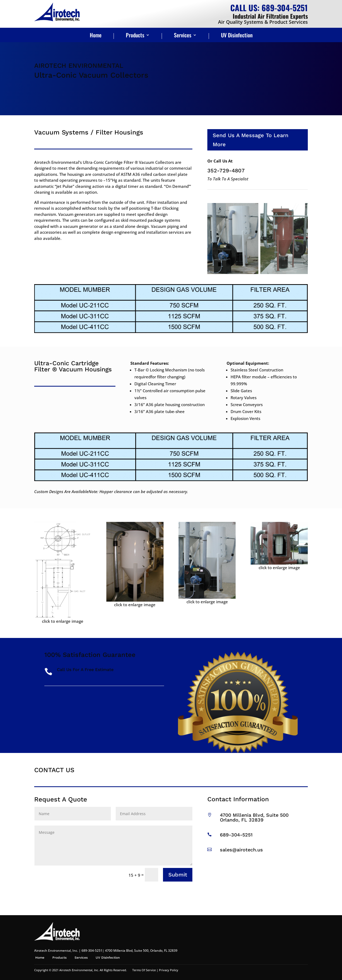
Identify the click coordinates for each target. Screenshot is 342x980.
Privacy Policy (169, 970)
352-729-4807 (226, 170)
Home (96, 36)
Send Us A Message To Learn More (250, 140)
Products (135, 36)
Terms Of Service (144, 970)
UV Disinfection (237, 36)
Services (183, 36)
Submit (178, 875)
